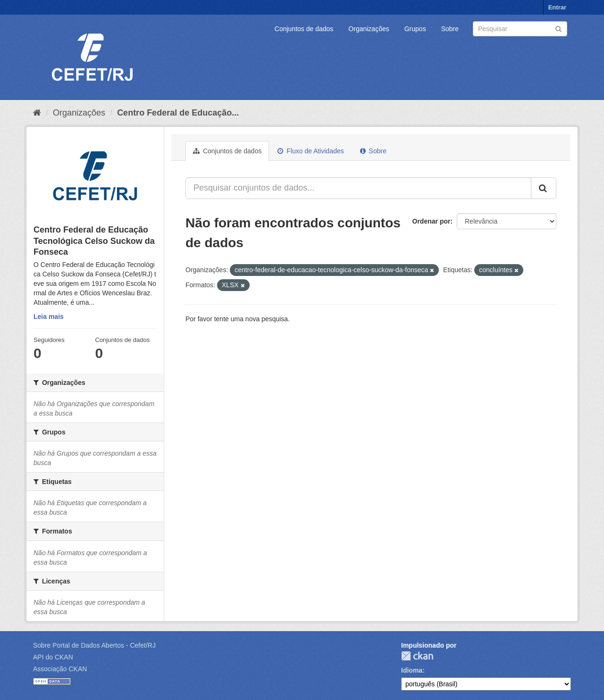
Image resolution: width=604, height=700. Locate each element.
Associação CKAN (60, 669)
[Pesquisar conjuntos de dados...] (358, 188)
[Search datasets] (520, 29)
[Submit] (558, 28)
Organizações (369, 29)
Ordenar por (432, 221)
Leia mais (49, 317)
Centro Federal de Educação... (178, 113)
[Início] (37, 113)
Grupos (415, 29)
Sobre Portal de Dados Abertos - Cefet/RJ (94, 645)
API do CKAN (53, 657)
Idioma (412, 670)
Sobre (450, 29)
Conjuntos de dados (304, 29)
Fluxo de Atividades (310, 151)
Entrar (557, 7)
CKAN (417, 656)
